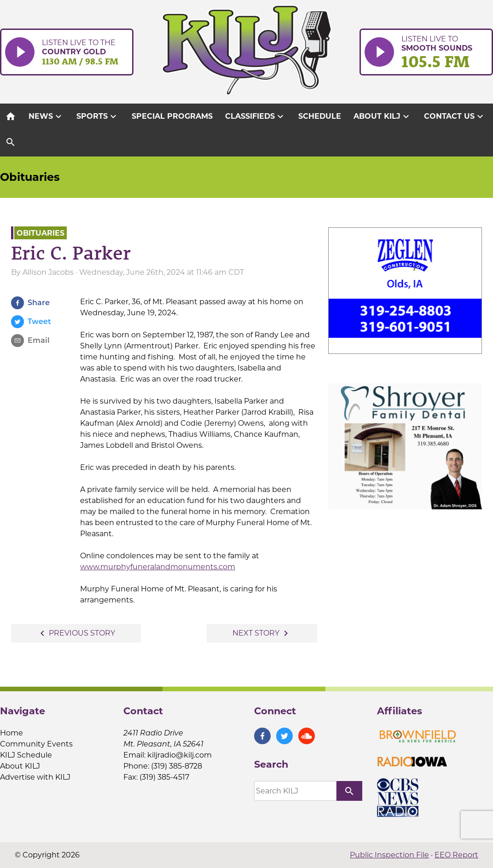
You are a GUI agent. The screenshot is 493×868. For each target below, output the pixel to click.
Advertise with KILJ (35, 777)
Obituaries (30, 177)
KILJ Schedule (26, 755)
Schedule (320, 116)
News (46, 116)
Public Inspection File (389, 855)
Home (12, 733)
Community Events (36, 744)
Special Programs (172, 116)
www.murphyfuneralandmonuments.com (158, 567)
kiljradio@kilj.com (180, 755)
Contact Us (455, 116)
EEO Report (456, 855)
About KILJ (383, 116)
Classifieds (255, 116)
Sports (98, 116)
